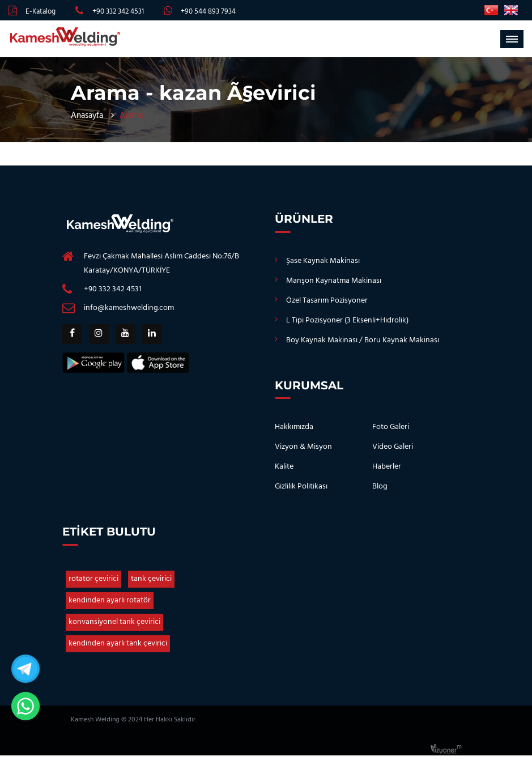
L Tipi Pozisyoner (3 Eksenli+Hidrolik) (347, 320)
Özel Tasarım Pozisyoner (327, 301)
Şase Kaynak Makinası (323, 261)
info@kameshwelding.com (129, 308)
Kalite (284, 467)
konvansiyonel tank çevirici (114, 622)
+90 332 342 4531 (118, 12)
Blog (380, 487)
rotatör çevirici (93, 579)
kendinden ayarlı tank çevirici (118, 643)
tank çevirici (151, 579)
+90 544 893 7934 (208, 12)
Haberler (387, 467)
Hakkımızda (294, 427)
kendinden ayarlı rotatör (110, 600)
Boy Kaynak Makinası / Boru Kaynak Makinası (363, 340)
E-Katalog (41, 12)
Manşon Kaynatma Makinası (334, 281)
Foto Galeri (391, 427)
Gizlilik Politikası (301, 487)
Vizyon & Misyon (303, 447)
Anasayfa (87, 116)
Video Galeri (393, 447)
